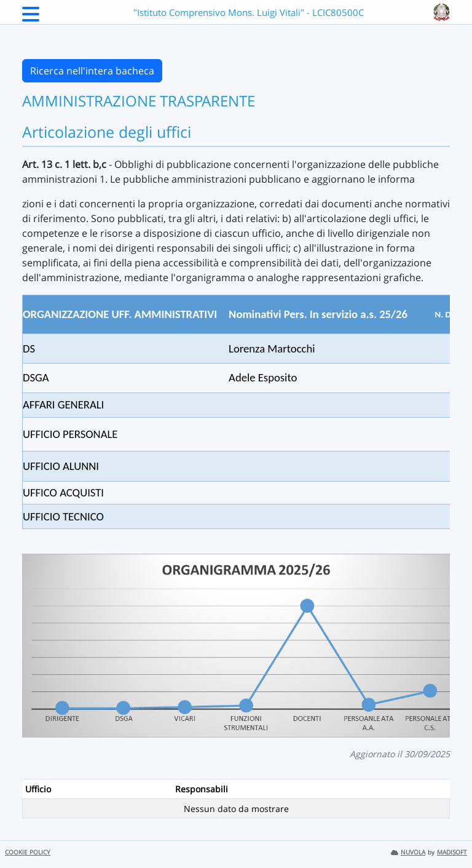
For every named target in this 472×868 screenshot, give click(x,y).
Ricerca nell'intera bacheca (92, 71)
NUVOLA (408, 852)
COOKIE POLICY (28, 852)
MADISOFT (452, 852)
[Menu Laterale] (31, 18)
